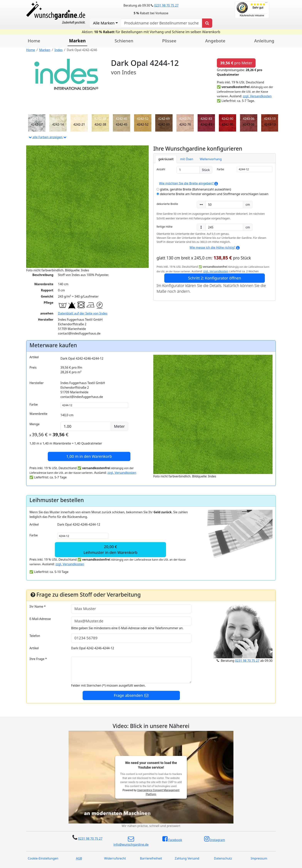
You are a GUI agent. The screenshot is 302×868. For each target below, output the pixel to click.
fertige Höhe (165, 227)
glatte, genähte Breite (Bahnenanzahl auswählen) (194, 189)
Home (34, 41)
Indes (59, 50)
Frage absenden (131, 695)
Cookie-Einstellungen (43, 858)
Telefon (35, 636)
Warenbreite (38, 414)
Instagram (215, 839)
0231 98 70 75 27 (166, 5)
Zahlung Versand (187, 858)
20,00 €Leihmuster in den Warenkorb (111, 550)
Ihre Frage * (38, 659)
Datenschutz (223, 858)
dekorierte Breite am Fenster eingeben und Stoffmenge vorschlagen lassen (213, 194)
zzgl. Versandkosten (257, 96)
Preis (33, 367)
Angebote (215, 41)
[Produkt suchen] (207, 23)
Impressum (259, 858)
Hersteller (37, 383)
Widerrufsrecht (115, 858)
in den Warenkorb (89, 456)
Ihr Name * (38, 606)
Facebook (172, 839)
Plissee (169, 41)
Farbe (220, 169)
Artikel (34, 357)
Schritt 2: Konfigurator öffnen (214, 278)
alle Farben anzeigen (48, 137)
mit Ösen (187, 159)
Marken (77, 41)
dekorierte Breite (167, 204)
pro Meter (236, 63)
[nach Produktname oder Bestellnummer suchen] (162, 23)
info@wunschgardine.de (131, 841)
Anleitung (264, 41)
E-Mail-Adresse (40, 619)
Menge (34, 424)
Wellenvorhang (211, 159)
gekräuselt (166, 159)
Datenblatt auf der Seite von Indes (83, 313)
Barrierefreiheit (151, 858)
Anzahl (161, 169)
